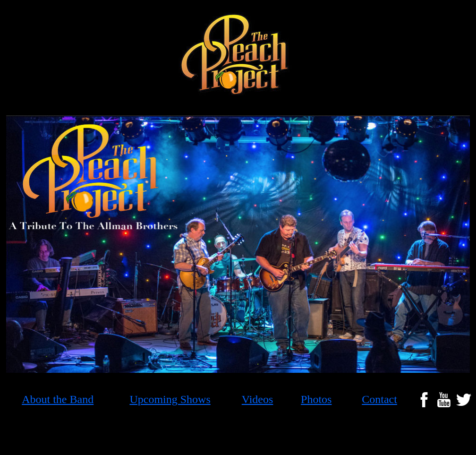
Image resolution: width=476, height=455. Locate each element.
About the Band (58, 399)
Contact (379, 399)
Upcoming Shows (170, 399)
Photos (316, 399)
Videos (258, 399)
